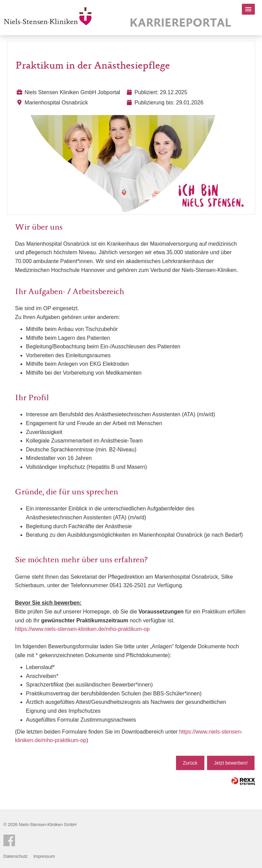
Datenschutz (16, 856)
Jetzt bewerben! (231, 763)
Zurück (190, 763)
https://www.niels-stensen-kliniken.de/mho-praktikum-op (82, 629)
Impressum (44, 856)
